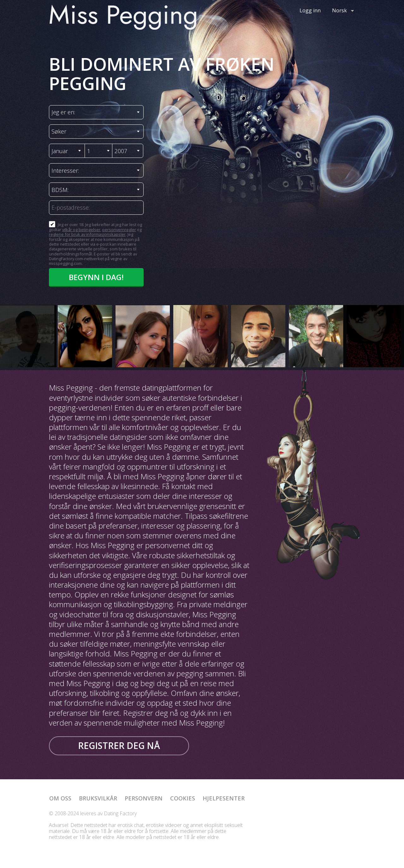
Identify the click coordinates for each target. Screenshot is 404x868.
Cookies (183, 798)
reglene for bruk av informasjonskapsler (87, 234)
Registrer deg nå (119, 745)
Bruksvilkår (98, 798)
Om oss (60, 798)
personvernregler (119, 230)
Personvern (144, 798)
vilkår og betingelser (81, 230)
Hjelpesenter (224, 798)
